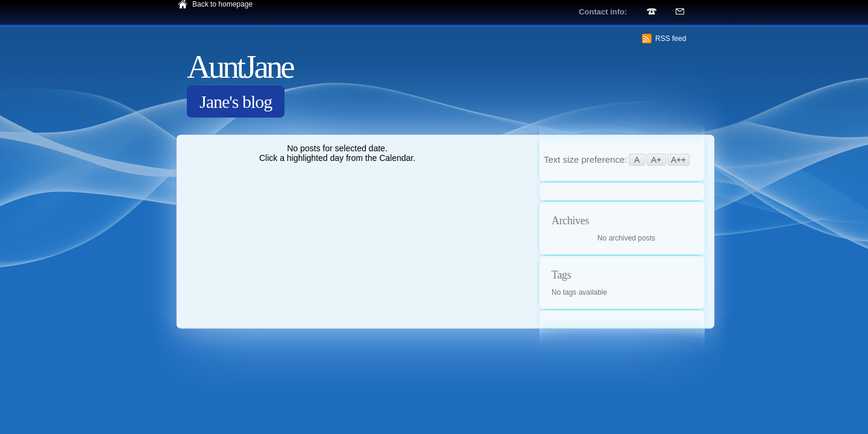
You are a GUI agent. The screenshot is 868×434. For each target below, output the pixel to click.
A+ (656, 160)
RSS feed (671, 39)
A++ (678, 160)
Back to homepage (222, 4)
